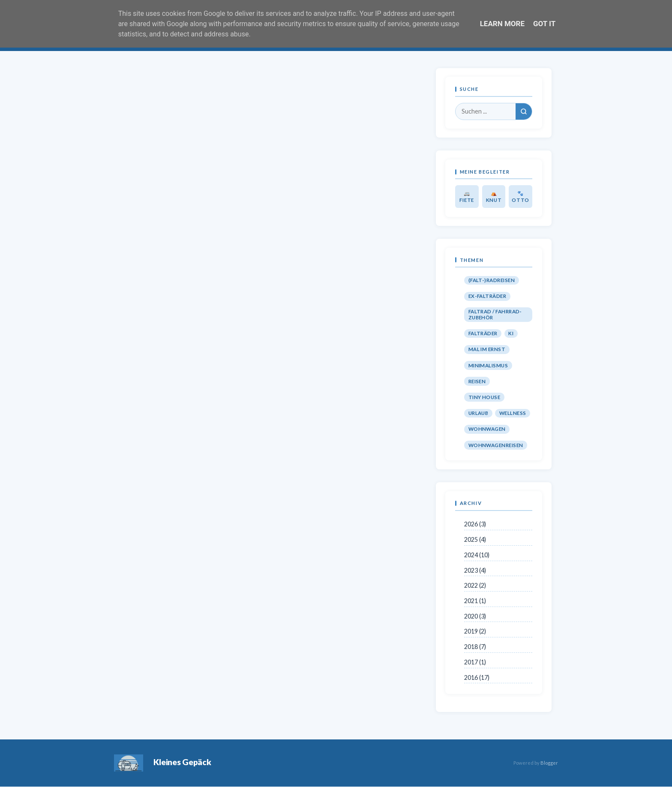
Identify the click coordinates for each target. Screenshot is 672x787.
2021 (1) (475, 601)
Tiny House (484, 397)
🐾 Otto (520, 197)
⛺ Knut (494, 197)
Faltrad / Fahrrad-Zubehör (495, 314)
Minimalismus (488, 365)
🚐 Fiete (466, 197)
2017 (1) (475, 662)
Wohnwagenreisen (496, 445)
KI (511, 333)
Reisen (477, 381)
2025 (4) (475, 539)
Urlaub (478, 413)
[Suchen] (524, 111)
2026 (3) (475, 524)
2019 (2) (475, 631)
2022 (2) (475, 585)
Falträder (483, 333)
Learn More (502, 24)
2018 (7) (475, 647)
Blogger (549, 763)
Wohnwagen (487, 429)
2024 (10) (477, 555)
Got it (544, 24)
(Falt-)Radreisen (492, 280)
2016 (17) (477, 677)
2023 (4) (475, 570)
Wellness (513, 413)
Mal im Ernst (487, 349)
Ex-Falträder (487, 296)
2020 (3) (475, 616)
